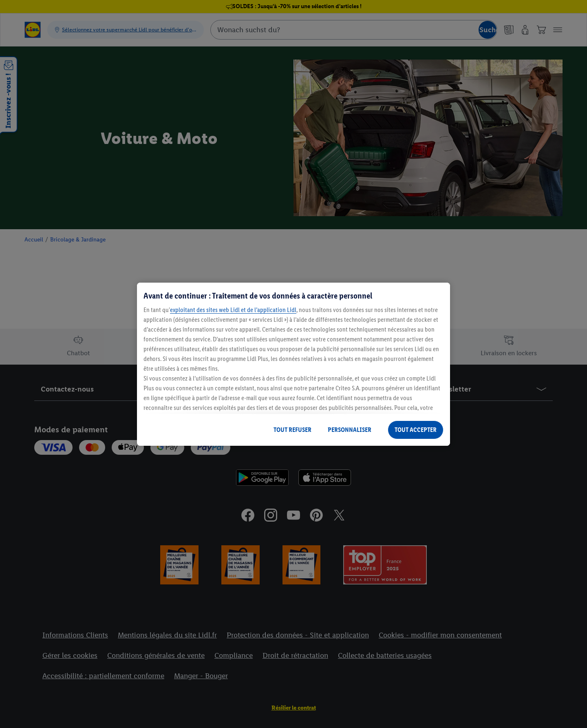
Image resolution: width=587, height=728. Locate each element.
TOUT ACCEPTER (416, 430)
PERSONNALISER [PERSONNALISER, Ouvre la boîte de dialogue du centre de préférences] (350, 430)
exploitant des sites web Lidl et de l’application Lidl (233, 310)
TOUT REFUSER (292, 430)
